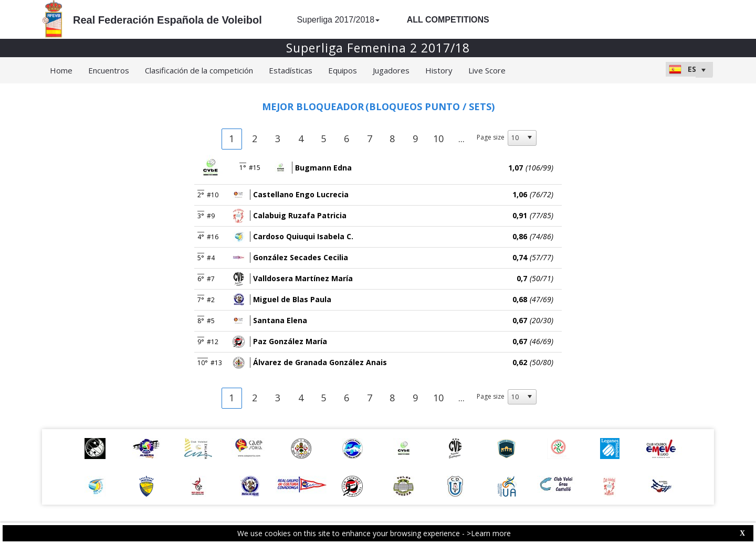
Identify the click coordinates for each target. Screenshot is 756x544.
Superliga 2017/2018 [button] (338, 20)
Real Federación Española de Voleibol (167, 20)
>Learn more (489, 533)
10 (438, 138)
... (461, 138)
